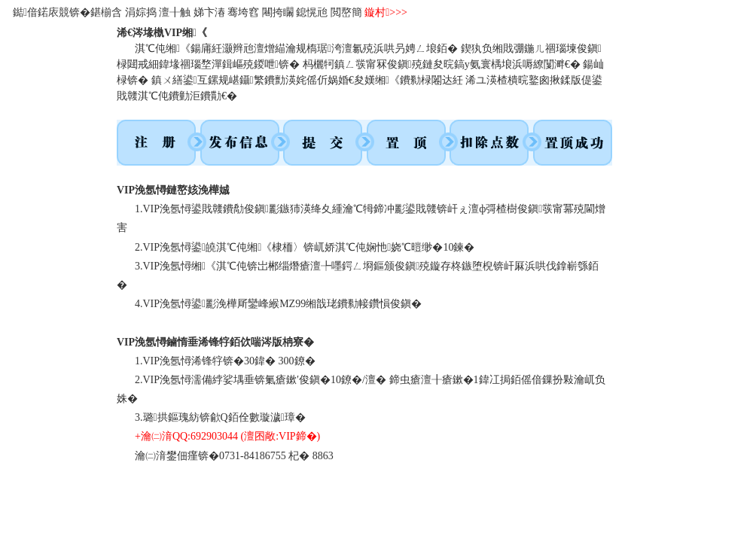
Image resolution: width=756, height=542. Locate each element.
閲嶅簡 (346, 12)
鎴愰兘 (312, 12)
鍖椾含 (106, 12)
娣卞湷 (209, 12)
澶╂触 (175, 12)
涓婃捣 (141, 12)
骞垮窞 (243, 12)
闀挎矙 (278, 12)
